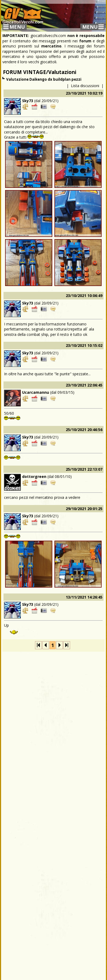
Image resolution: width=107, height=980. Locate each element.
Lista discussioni (85, 86)
